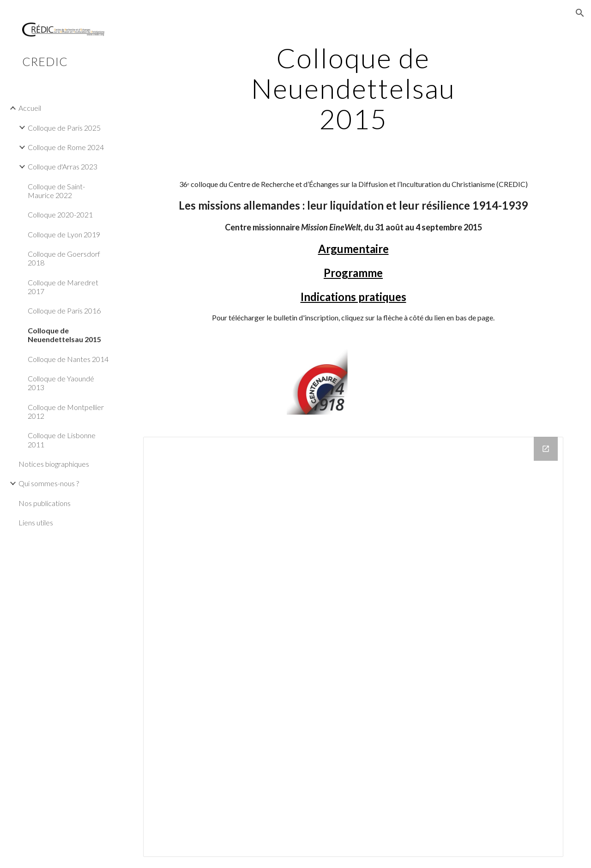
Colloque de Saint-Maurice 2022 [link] (56, 191)
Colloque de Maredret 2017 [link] (63, 287)
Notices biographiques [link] (54, 464)
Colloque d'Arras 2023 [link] (63, 166)
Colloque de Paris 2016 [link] (64, 310)
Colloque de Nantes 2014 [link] (68, 359)
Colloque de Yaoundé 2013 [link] (61, 383)
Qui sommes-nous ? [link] (49, 483)
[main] (353, 88)
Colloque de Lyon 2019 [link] (64, 234)
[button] (580, 13)
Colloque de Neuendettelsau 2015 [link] (64, 335)
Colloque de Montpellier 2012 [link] (66, 411)
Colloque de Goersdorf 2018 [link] (64, 258)
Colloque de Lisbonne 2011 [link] (62, 440)
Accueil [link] (30, 108)
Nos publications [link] (45, 503)
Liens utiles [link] (36, 522)
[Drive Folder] (353, 647)
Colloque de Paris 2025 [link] (64, 128)
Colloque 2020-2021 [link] (60, 214)
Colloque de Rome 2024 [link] (66, 147)
